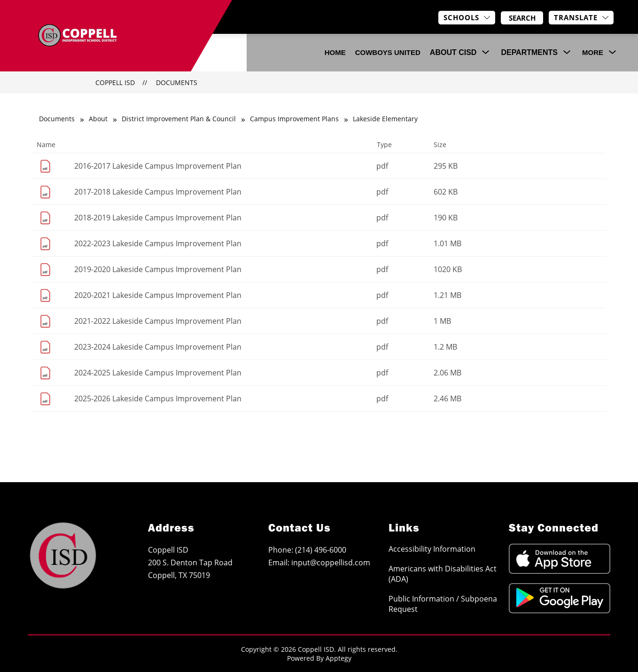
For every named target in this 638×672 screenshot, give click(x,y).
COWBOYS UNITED (388, 52)
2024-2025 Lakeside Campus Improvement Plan (158, 373)
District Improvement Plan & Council (179, 119)
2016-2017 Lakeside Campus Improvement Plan (158, 166)
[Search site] (522, 18)
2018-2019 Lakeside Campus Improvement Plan (158, 218)
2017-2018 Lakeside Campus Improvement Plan (158, 192)
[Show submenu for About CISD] (453, 53)
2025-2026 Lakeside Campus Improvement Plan (158, 399)
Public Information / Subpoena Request (443, 604)
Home (335, 52)
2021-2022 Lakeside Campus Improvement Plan (158, 321)
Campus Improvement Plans (294, 119)
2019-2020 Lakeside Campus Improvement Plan (158, 269)
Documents (177, 82)
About (98, 119)
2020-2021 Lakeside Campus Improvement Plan (158, 295)
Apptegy (338, 658)
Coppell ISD (115, 82)
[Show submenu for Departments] (529, 53)
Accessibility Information (432, 549)
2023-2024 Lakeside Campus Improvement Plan (158, 347)
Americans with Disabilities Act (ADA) (443, 574)
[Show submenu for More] (593, 53)
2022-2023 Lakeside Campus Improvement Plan (158, 243)
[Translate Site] (581, 18)
